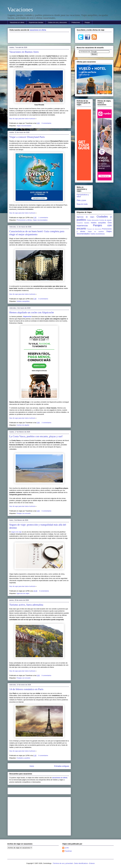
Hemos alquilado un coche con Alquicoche (32, 312)
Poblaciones (76, 22)
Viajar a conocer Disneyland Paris (27, 137)
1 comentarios (43, 218)
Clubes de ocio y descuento (57, 22)
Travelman (68, 851)
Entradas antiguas (62, 766)
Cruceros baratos (83, 223)
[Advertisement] (39, 37)
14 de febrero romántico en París (26, 689)
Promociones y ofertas (24, 220)
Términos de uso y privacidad (63, 863)
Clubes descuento (93, 220)
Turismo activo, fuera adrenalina (26, 605)
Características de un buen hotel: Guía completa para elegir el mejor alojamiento (37, 233)
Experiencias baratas (36, 22)
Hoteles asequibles (23, 301)
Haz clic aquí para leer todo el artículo (22, 119)
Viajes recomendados (24, 126)
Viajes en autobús (96, 232)
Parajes (87, 22)
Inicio (32, 766)
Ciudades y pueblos (23, 758)
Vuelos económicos (98, 234)
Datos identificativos (81, 863)
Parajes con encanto (24, 513)
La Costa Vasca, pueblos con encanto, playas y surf (36, 436)
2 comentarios (46, 423)
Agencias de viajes (23, 593)
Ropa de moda (82, 204)
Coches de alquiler (23, 425)
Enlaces (92, 863)
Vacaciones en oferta (17, 22)
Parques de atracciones (94, 229)
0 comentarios (46, 123)
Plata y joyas (81, 200)
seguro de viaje (16, 532)
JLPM (67, 848)
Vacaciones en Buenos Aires (24, 52)
